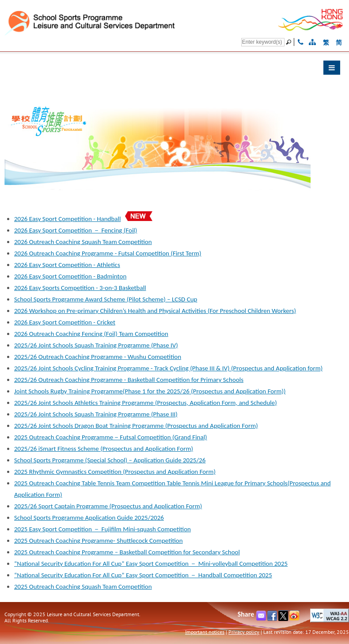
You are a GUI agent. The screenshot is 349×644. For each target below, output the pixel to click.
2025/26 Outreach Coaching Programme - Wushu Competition (98, 357)
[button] (174, 70)
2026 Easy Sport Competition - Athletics (67, 265)
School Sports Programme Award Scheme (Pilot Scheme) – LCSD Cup (106, 299)
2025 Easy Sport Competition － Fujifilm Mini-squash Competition (102, 529)
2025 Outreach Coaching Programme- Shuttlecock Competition (99, 541)
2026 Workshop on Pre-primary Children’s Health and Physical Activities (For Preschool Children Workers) (155, 311)
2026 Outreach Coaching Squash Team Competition (83, 242)
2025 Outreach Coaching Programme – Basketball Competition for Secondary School (127, 552)
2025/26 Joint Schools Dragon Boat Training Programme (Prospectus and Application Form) (136, 426)
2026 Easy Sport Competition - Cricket (65, 322)
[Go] (290, 42)
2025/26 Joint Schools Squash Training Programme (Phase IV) (96, 345)
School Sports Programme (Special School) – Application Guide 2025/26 (110, 460)
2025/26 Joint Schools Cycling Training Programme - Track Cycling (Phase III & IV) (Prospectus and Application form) (168, 368)
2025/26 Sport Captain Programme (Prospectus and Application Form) (108, 506)
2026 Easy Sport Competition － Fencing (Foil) (76, 230)
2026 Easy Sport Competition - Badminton (70, 276)
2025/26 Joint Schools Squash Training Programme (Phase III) (96, 414)
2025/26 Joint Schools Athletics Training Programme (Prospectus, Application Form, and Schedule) (146, 403)
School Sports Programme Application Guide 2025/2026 (89, 518)
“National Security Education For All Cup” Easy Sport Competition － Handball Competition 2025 (143, 575)
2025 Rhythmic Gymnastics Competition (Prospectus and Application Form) (115, 472)
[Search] (263, 42)
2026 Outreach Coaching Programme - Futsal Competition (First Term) (108, 253)
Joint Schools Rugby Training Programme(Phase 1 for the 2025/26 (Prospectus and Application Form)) (150, 391)
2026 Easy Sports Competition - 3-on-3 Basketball (80, 288)
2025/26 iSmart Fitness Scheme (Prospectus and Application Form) (104, 449)
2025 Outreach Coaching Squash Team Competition (83, 587)
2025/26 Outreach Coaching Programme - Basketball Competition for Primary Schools (129, 380)
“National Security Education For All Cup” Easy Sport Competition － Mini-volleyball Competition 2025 (151, 564)
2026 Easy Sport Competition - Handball (67, 219)
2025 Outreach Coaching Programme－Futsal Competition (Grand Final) (111, 437)
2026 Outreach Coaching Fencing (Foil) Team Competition (91, 334)
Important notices (205, 632)
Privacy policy (244, 632)
